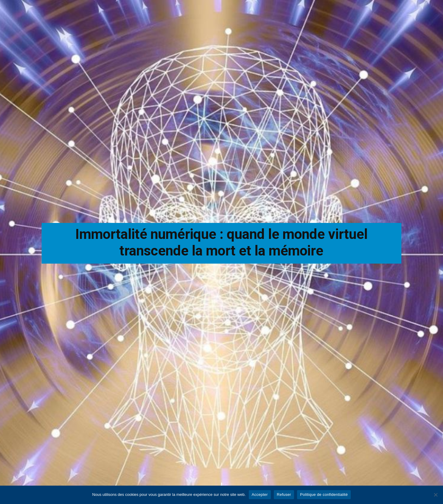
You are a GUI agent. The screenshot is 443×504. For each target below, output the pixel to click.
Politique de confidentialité (324, 495)
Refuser (284, 495)
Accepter (260, 495)
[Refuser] (435, 495)
